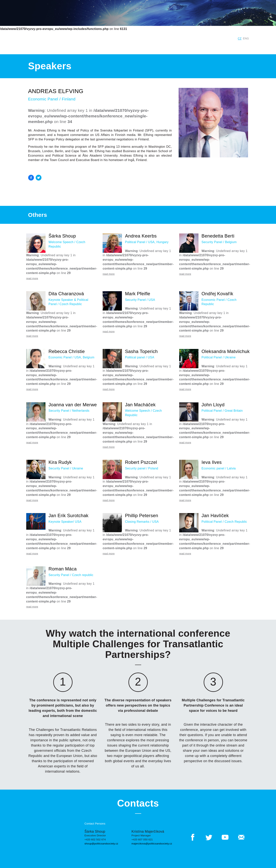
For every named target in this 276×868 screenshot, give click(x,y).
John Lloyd (213, 405)
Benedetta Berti (218, 236)
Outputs (226, 46)
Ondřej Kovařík (217, 294)
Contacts (244, 46)
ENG (246, 38)
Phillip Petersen (142, 515)
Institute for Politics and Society (169, 38)
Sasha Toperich (141, 351)
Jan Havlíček (215, 515)
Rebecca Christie (67, 351)
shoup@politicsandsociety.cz (101, 844)
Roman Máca (63, 569)
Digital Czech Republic (216, 38)
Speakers (207, 46)
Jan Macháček (140, 405)
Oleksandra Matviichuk (226, 351)
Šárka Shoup (62, 236)
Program (189, 46)
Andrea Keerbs (141, 236)
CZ (240, 38)
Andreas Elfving (56, 91)
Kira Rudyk (60, 462)
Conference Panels (163, 46)
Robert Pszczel (141, 462)
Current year (101, 46)
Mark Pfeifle (138, 294)
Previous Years (127, 46)
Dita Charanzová (66, 294)
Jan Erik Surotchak (69, 515)
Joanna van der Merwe (73, 405)
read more (32, 278)
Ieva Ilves (212, 462)
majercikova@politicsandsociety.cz (152, 844)
